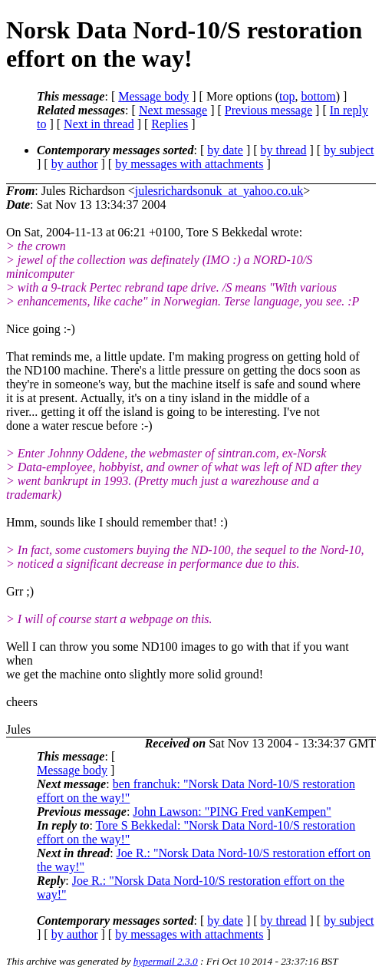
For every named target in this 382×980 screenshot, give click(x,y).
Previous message (268, 110)
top (287, 96)
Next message (173, 110)
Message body (153, 96)
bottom (318, 96)
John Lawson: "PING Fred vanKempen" (232, 812)
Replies (170, 124)
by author (75, 164)
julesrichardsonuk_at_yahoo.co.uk (219, 191)
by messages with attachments (189, 164)
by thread (284, 150)
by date (225, 150)
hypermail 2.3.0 (166, 961)
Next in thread (99, 124)
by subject (349, 150)
